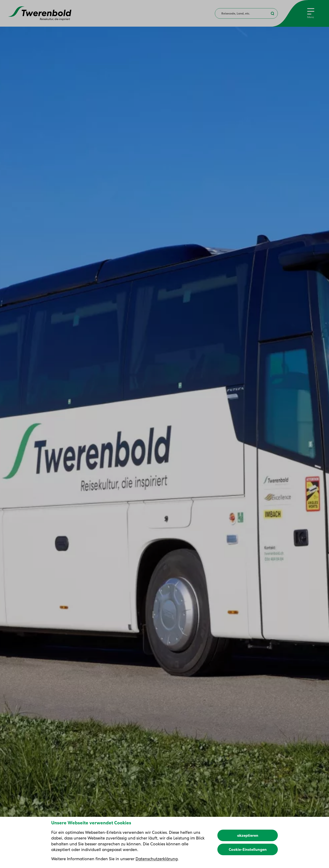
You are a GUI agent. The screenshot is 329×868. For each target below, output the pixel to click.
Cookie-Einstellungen (248, 849)
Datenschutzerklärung (157, 859)
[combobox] (246, 13)
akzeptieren (248, 835)
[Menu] (311, 13)
